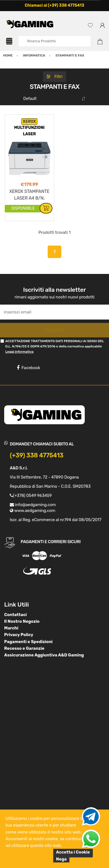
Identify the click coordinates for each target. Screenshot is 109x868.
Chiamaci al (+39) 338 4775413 (55, 5)
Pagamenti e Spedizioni (28, 642)
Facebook (28, 368)
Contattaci (15, 615)
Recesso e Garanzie (24, 648)
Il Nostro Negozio (22, 621)
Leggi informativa (19, 352)
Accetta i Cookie (73, 852)
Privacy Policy (19, 635)
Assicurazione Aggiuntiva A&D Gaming (44, 655)
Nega (61, 859)
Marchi (11, 628)
